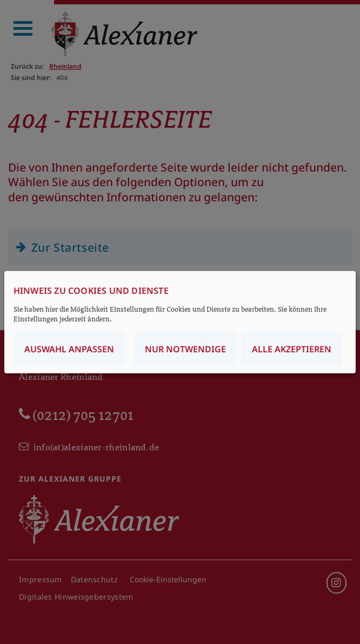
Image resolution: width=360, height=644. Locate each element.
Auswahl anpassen (69, 349)
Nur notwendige (185, 349)
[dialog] (180, 322)
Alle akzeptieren (292, 349)
